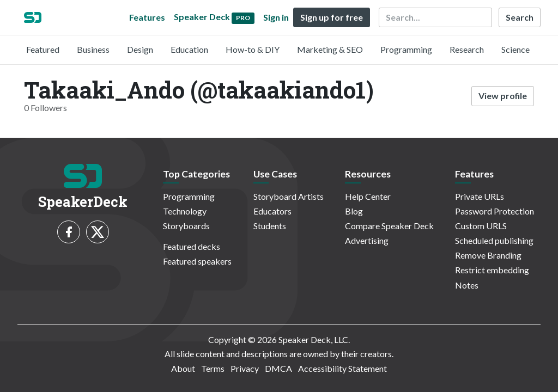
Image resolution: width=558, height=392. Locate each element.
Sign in (276, 17)
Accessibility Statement (342, 368)
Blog (354, 211)
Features (147, 17)
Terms (213, 368)
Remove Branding (488, 255)
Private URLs (480, 196)
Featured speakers (197, 261)
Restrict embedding (492, 270)
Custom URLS (481, 226)
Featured (43, 49)
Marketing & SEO (330, 49)
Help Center (368, 196)
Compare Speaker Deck (389, 226)
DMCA (278, 368)
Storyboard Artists (289, 196)
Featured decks (192, 246)
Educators (272, 211)
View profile (503, 96)
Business (93, 49)
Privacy (245, 368)
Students (270, 226)
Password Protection (495, 211)
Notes (467, 285)
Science (515, 49)
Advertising (367, 240)
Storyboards (186, 226)
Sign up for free (332, 17)
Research (467, 49)
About (183, 368)
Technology (185, 211)
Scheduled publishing (494, 240)
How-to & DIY (253, 49)
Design (140, 49)
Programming (406, 49)
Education (189, 49)
